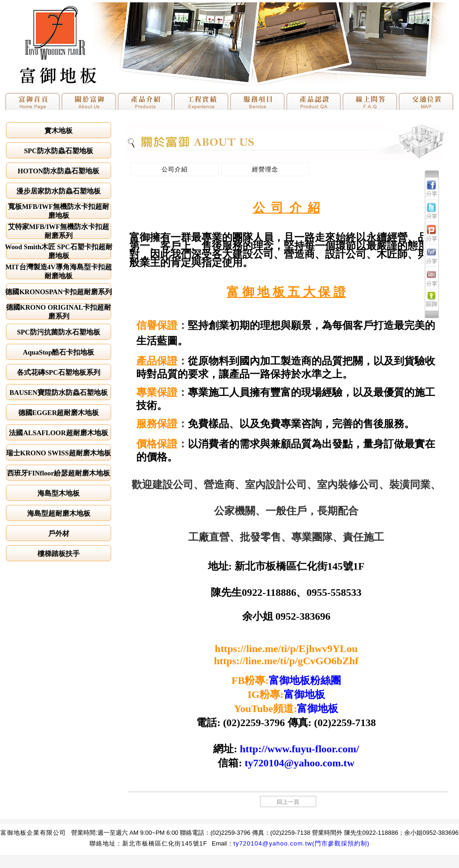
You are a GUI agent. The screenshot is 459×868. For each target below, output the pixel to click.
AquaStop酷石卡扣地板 (59, 352)
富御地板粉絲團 (305, 680)
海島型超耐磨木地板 (59, 513)
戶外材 (59, 534)
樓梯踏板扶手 (59, 554)
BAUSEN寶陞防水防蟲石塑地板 (58, 393)
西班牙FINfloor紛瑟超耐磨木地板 (59, 473)
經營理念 (265, 169)
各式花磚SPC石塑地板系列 (59, 372)
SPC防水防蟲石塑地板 (59, 151)
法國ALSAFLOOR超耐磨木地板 (58, 433)
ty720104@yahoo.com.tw (299, 763)
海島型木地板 (59, 493)
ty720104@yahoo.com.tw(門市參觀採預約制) (302, 843)
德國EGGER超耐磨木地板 (59, 413)
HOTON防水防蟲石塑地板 (59, 171)
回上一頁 (288, 802)
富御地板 (304, 694)
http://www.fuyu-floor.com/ (300, 749)
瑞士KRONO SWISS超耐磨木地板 (59, 453)
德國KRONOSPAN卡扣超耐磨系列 (59, 292)
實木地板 (59, 131)
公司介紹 (175, 169)
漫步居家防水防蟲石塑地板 (59, 191)
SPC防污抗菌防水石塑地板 (59, 332)
